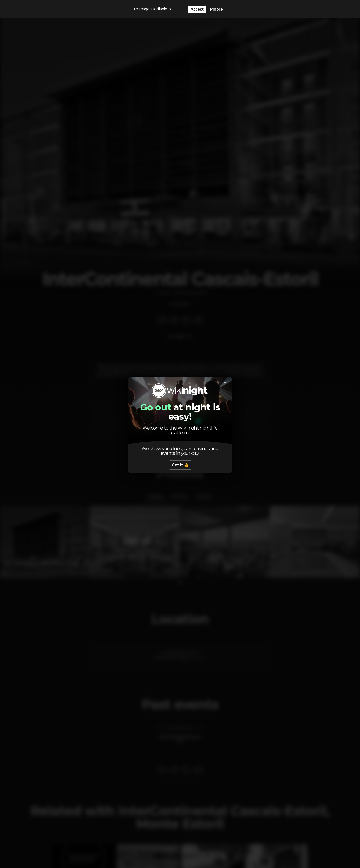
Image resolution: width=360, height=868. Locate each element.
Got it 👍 (180, 465)
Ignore (216, 9)
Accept (197, 9)
